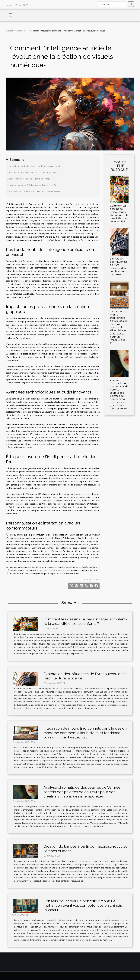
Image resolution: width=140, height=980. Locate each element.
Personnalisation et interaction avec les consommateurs (34, 191)
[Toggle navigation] (10, 15)
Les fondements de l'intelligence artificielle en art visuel (34, 166)
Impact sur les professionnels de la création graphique (33, 173)
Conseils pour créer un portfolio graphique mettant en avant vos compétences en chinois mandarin (83, 905)
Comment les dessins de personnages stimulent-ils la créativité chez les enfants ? (119, 214)
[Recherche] (112, 4)
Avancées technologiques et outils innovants (29, 179)
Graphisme (21, 31)
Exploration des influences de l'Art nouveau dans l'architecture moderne (119, 266)
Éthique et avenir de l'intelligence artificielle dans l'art (32, 185)
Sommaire (17, 160)
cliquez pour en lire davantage (52, 570)
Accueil (9, 31)
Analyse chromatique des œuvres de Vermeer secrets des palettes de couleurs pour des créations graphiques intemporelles (119, 394)
